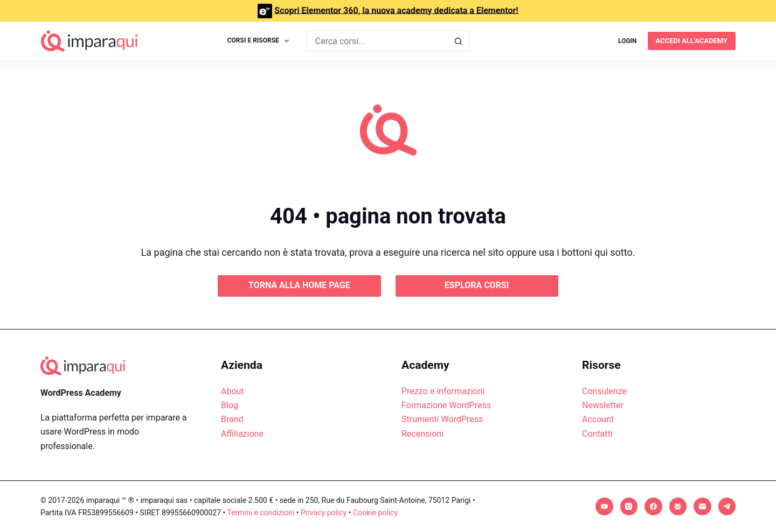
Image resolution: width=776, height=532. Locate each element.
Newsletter (603, 405)
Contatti (597, 434)
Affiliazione (242, 434)
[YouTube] (604, 506)
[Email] (702, 506)
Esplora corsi (477, 285)
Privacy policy (324, 513)
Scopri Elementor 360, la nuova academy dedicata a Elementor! (396, 10)
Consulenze (604, 391)
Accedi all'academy (692, 41)
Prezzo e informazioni (443, 391)
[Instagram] (629, 506)
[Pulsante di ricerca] (459, 41)
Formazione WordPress (446, 405)
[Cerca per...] (377, 41)
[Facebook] (653, 506)
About (233, 391)
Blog (230, 405)
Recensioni (422, 434)
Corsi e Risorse (261, 41)
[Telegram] (727, 506)
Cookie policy (375, 513)
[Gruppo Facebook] (678, 506)
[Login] (628, 41)
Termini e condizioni (261, 513)
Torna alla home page (299, 285)
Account (598, 419)
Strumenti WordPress (442, 419)
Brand (232, 419)
